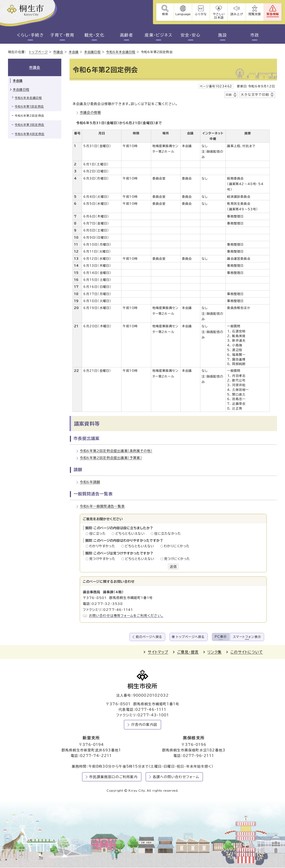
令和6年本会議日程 (121, 52)
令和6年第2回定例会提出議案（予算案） (111, 458)
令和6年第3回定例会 (30, 125)
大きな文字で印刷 (255, 95)
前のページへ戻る (149, 637)
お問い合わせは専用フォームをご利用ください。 (126, 616)
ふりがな (200, 14)
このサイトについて (247, 652)
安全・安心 (191, 35)
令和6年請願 (90, 482)
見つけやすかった (103, 559)
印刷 (229, 95)
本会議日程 (92, 52)
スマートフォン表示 (247, 637)
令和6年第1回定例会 (29, 107)
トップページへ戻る (190, 637)
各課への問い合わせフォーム (176, 777)
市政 (255, 35)
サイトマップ (158, 652)
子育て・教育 (62, 35)
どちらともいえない (131, 534)
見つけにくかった (177, 559)
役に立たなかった (168, 534)
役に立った (99, 534)
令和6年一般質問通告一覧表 (102, 506)
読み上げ (236, 14)
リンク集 (215, 652)
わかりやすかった (103, 546)
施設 (223, 35)
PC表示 (221, 637)
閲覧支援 (255, 14)
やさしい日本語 (218, 16)
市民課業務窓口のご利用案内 (113, 777)
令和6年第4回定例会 (30, 134)
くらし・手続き (30, 35)
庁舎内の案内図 (144, 725)
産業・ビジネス (158, 35)
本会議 (74, 52)
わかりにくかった (177, 546)
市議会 (58, 52)
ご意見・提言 (188, 652)
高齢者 (127, 35)
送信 (173, 567)
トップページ (38, 52)
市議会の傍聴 (90, 113)
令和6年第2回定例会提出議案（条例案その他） (116, 451)
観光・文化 (95, 35)
